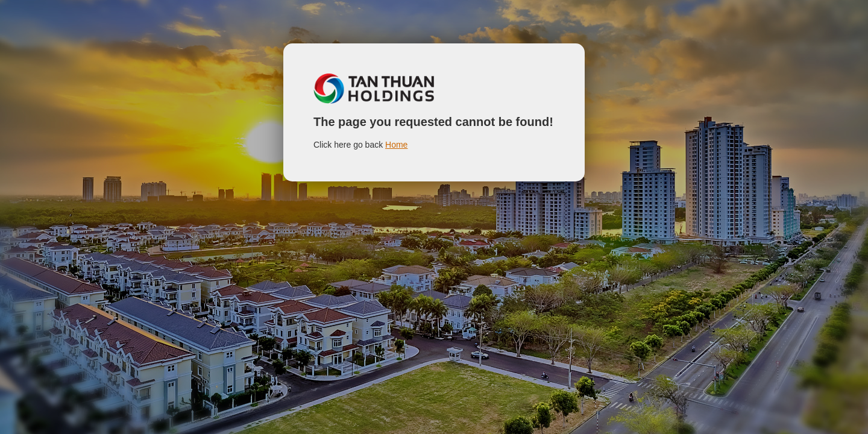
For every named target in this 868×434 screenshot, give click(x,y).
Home (396, 145)
